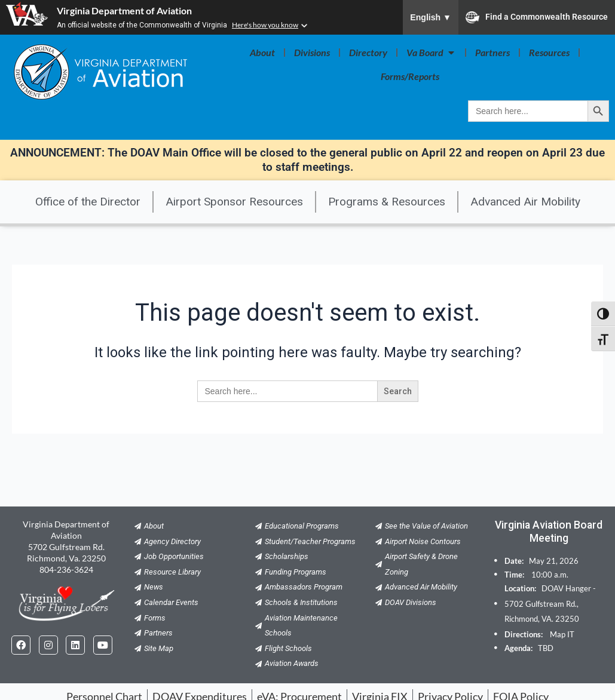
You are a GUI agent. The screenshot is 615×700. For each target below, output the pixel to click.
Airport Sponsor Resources (234, 202)
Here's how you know (265, 25)
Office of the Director (88, 202)
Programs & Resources (387, 202)
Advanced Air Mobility (525, 202)
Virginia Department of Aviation (124, 10)
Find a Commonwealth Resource (537, 17)
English (431, 17)
